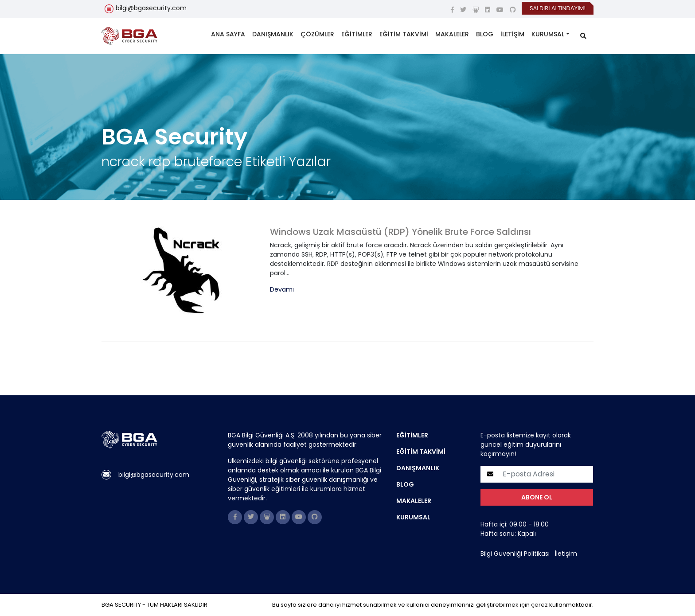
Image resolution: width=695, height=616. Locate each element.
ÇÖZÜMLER (317, 34)
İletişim (566, 554)
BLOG (485, 34)
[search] (583, 36)
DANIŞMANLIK (273, 34)
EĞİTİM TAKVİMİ (404, 34)
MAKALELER (452, 34)
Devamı (282, 290)
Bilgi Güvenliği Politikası (515, 554)
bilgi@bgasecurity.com (151, 8)
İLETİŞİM (512, 34)
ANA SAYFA (228, 34)
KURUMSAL (548, 34)
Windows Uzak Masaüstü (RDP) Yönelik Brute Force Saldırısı (400, 232)
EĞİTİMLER (357, 34)
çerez (539, 605)
